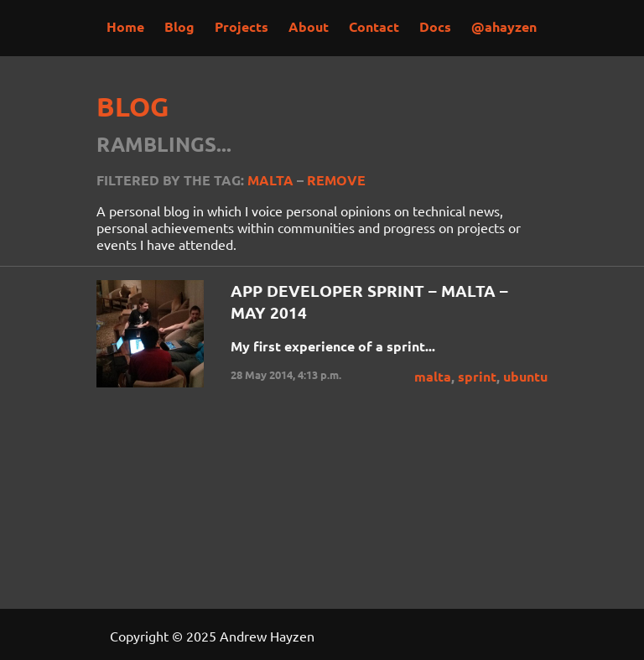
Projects (241, 26)
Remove (336, 180)
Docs (435, 26)
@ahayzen (504, 26)
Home (125, 26)
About (309, 26)
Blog (179, 26)
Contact (374, 26)
